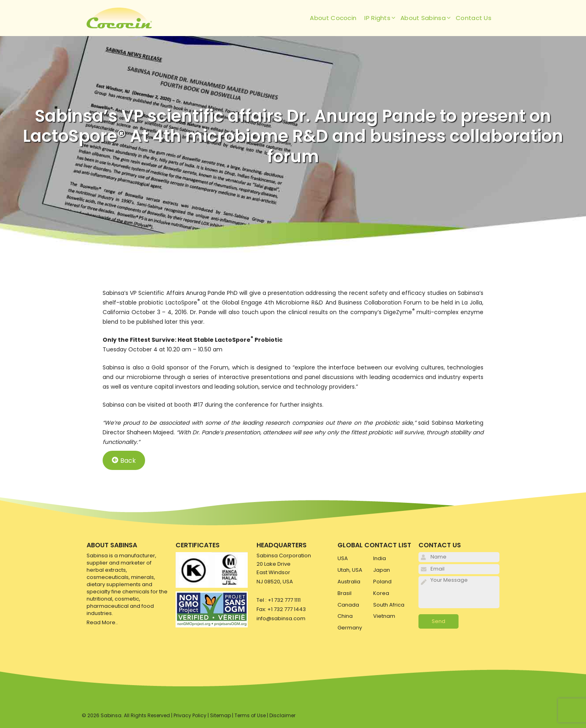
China (345, 616)
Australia (349, 582)
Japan (382, 570)
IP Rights (382, 18)
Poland (382, 582)
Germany (350, 628)
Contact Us (474, 18)
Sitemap (220, 715)
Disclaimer (282, 715)
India (380, 558)
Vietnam (384, 616)
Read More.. (102, 622)
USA (343, 558)
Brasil (345, 593)
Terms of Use (250, 715)
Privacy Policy (190, 715)
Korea (381, 593)
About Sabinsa (428, 18)
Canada (348, 605)
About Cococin (333, 18)
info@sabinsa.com (281, 618)
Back (124, 460)
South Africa (389, 605)
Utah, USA (350, 570)
